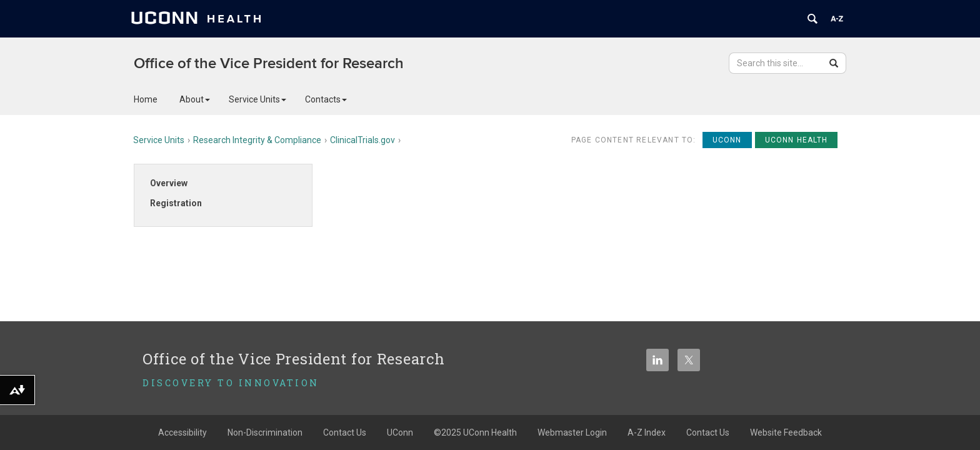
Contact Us (345, 432)
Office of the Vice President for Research (269, 63)
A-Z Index (647, 432)
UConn (400, 432)
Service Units (257, 99)
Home (146, 99)
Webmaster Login (572, 432)
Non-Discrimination (265, 432)
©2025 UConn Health (475, 432)
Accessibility (182, 432)
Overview (169, 183)
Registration (176, 203)
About (195, 99)
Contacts (326, 99)
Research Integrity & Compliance (257, 140)
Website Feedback (786, 432)
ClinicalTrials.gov (362, 140)
